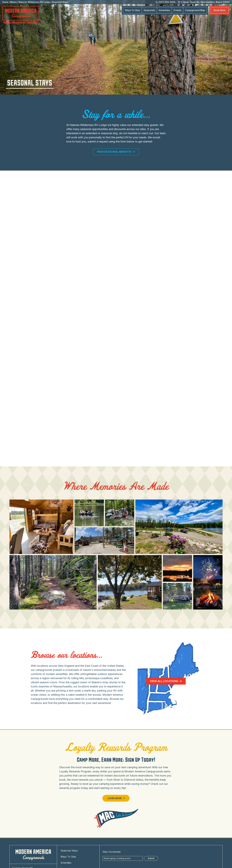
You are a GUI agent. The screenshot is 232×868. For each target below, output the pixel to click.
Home (5, 2)
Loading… (116, 320)
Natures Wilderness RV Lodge (34, 2)
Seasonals (149, 10)
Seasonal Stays (60, 2)
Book (219, 10)
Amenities (164, 10)
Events (177, 10)
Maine (13, 2)
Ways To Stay (132, 10)
